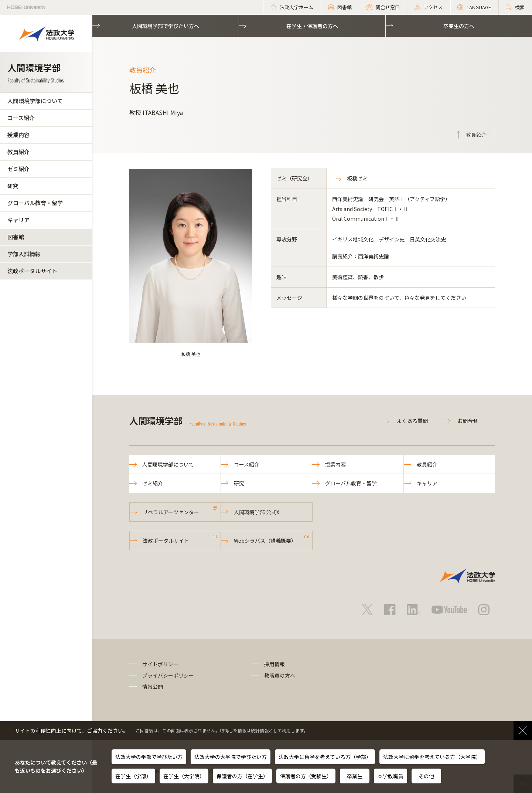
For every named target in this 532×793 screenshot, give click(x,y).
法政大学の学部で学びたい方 (149, 757)
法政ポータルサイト (32, 271)
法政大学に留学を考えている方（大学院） (432, 757)
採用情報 (274, 664)
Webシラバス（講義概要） (265, 540)
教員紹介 (18, 152)
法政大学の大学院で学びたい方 (231, 757)
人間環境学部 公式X (257, 512)
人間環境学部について (35, 101)
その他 (426, 776)
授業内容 (18, 135)
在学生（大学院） (184, 776)
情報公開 (153, 687)
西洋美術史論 (374, 256)
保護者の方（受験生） (306, 776)
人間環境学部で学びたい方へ (166, 26)
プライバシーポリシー (168, 675)
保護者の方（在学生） (242, 776)
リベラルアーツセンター (171, 512)
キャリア (18, 220)
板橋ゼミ (357, 178)
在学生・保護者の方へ (312, 26)
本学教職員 (391, 776)
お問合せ (468, 421)
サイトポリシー (160, 664)
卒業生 (355, 776)
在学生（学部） (133, 776)
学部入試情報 (24, 254)
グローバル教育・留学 (35, 203)
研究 (13, 186)
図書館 (16, 237)
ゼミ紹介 (18, 169)
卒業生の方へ (459, 26)
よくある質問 (412, 421)
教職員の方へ (280, 675)
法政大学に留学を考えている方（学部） (325, 757)
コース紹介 (21, 118)
